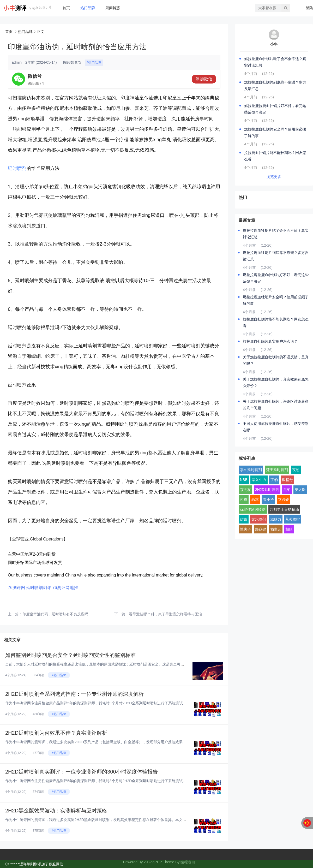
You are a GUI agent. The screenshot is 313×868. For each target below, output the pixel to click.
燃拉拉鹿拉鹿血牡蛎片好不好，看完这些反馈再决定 (275, 109)
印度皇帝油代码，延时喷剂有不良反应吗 (55, 614)
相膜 (289, 529)
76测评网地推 (65, 588)
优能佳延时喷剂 (253, 509)
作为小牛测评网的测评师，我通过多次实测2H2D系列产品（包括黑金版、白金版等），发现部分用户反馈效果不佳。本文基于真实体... (114, 742)
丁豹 (274, 480)
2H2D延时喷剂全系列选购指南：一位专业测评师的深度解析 (74, 694)
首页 (66, 8)
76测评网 (16, 588)
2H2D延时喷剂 (267, 490)
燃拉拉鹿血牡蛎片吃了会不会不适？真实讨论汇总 (275, 62)
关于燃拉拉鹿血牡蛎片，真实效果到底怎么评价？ (276, 382)
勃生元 (276, 529)
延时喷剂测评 (39, 588)
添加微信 (204, 79)
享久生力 (259, 480)
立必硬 (284, 500)
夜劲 (296, 470)
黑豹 (287, 490)
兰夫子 (245, 529)
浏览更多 (274, 177)
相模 (244, 500)
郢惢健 (261, 529)
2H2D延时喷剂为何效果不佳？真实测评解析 (56, 733)
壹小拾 (268, 500)
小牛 (274, 44)
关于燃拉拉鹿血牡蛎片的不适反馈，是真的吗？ (276, 360)
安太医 (300, 490)
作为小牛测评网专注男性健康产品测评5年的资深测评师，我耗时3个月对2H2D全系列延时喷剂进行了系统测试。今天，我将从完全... (112, 703)
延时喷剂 (17, 168)
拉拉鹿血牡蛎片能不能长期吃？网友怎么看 (275, 156)
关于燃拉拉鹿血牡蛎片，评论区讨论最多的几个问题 (276, 405)
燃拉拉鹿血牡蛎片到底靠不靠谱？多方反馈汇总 (275, 85)
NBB (244, 480)
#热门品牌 (94, 63)
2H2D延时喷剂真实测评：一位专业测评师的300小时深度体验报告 (82, 772)
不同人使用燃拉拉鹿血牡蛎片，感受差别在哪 (276, 427)
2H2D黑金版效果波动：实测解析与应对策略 (56, 811)
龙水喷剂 (259, 519)
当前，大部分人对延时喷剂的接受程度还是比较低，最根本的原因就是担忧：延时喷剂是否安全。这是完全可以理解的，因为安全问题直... (116, 664)
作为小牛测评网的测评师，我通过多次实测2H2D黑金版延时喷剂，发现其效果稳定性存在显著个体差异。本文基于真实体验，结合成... (114, 820)
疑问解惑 (113, 8)
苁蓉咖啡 (293, 519)
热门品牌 (88, 8)
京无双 (245, 490)
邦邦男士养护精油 (284, 509)
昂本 (255, 500)
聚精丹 (287, 480)
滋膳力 (276, 519)
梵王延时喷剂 (277, 470)
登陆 (309, 8)
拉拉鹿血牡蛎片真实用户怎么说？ (270, 341)
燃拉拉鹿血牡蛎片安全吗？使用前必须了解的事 (275, 132)
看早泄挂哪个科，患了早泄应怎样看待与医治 (165, 614)
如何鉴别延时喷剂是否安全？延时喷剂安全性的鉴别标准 (70, 655)
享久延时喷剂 (251, 470)
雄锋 (244, 519)
